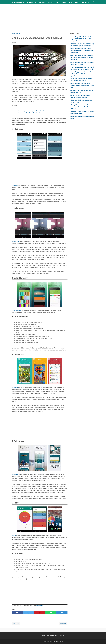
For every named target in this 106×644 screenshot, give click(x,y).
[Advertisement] (53, 18)
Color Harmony (16, 311)
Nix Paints (15, 186)
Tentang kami (50, 636)
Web (76, 2)
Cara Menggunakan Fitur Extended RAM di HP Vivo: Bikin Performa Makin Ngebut (82, 74)
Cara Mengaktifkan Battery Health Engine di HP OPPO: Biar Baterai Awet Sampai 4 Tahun (82, 39)
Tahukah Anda (85, 2)
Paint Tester (15, 241)
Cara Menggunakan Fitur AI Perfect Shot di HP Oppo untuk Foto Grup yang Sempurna (82, 57)
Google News (40, 606)
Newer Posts (16, 624)
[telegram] (62, 613)
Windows (30, 2)
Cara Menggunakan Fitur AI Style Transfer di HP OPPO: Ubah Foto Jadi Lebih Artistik (82, 51)
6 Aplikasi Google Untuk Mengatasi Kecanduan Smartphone (33, 111)
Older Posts (63, 624)
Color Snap (15, 474)
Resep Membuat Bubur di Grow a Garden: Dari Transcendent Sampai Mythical (81, 107)
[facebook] (17, 613)
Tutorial (64, 2)
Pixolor (14, 536)
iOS (57, 2)
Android (51, 2)
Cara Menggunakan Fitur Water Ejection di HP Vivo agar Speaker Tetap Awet (82, 86)
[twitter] (28, 613)
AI (36, 2)
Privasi (57, 636)
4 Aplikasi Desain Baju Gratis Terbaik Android (29, 113)
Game (71, 2)
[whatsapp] (51, 613)
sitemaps (62, 636)
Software (42, 2)
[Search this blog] (93, 2)
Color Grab (15, 387)
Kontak (43, 636)
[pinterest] (40, 613)
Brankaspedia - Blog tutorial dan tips (55, 642)
